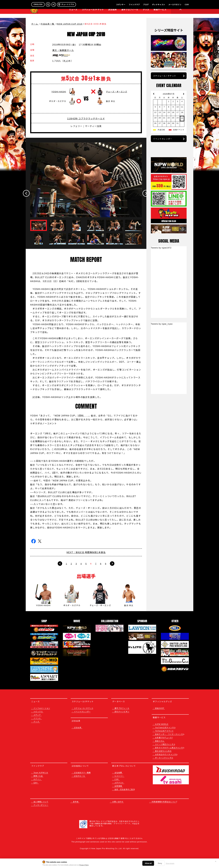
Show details (170, 863)
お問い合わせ (118, 802)
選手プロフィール (130, 13)
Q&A (36, 783)
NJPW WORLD (162, 724)
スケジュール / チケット (165, 76)
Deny (160, 863)
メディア (37, 715)
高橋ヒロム (160, 741)
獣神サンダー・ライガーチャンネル (170, 734)
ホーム (35, 24)
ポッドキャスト (159, 4)
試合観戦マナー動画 (82, 772)
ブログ (146, 4)
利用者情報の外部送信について (165, 802)
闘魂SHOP (160, 708)
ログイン (37, 779)
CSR (187, 4)
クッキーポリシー (41, 805)
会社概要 (118, 772)
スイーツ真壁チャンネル (165, 744)
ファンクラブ (134, 4)
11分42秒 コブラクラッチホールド (86, 118)
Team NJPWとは (41, 772)
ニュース (73, 13)
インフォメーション (42, 708)
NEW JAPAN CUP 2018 (70, 24)
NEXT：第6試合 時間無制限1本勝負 (86, 552)
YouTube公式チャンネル (165, 727)
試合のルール (80, 776)
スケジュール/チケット (93, 13)
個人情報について (41, 802)
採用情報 (118, 786)
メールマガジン (175, 4)
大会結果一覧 (48, 24)
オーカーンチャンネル (164, 758)
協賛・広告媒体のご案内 (125, 789)
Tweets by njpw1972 (161, 248)
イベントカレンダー (163, 139)
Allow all (148, 863)
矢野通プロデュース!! (164, 737)
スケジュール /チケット (84, 708)
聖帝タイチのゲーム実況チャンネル (170, 748)
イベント (37, 718)
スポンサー (121, 4)
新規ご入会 (38, 776)
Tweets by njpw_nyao (162, 324)
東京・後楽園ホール (63, 50)
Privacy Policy (84, 865)
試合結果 (113, 13)
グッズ (36, 722)
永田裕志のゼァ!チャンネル (166, 754)
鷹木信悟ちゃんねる (163, 751)
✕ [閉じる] (216, 861)
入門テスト (119, 783)
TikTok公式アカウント (164, 731)
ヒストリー (119, 776)
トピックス (38, 711)
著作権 (76, 802)
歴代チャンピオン (122, 711)
